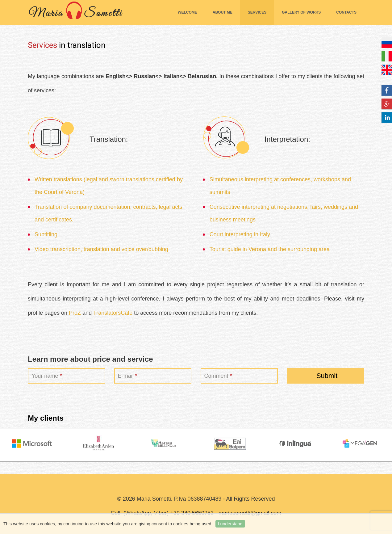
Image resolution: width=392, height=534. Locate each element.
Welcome (188, 12)
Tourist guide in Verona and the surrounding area (270, 249)
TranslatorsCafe (113, 313)
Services (257, 12)
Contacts (346, 12)
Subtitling (46, 234)
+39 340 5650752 (192, 513)
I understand (230, 524)
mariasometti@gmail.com (250, 513)
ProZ (75, 313)
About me (223, 12)
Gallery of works (301, 12)
